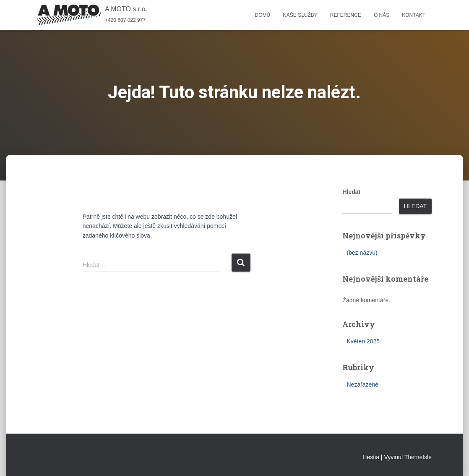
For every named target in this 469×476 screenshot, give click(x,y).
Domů (262, 15)
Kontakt (414, 15)
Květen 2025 (363, 341)
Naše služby (300, 15)
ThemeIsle (418, 457)
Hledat (351, 192)
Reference (346, 15)
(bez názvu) (362, 253)
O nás (382, 15)
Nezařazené (362, 384)
